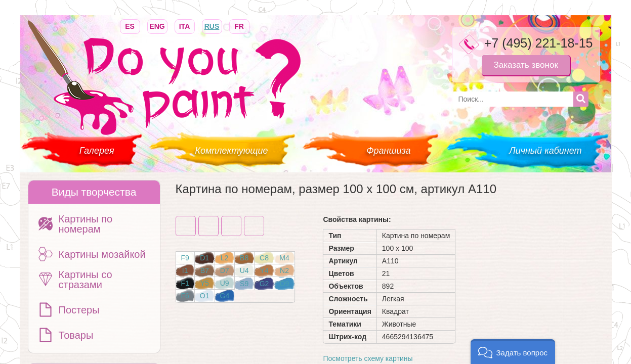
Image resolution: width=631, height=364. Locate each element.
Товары (76, 335)
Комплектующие (231, 151)
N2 (284, 270)
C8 (264, 258)
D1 (204, 258)
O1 (205, 296)
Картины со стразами (86, 280)
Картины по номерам (86, 224)
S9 (244, 284)
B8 (244, 258)
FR (239, 26)
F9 (185, 258)
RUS (212, 26)
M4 (284, 258)
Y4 (264, 270)
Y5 (205, 283)
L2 (225, 258)
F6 (185, 296)
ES (130, 26)
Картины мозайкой (102, 254)
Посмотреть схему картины (368, 358)
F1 (185, 283)
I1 (185, 270)
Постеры (79, 310)
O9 (285, 284)
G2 (264, 284)
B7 (205, 270)
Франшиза (388, 151)
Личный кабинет (545, 151)
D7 (225, 270)
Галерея (97, 151)
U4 (244, 270)
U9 (225, 283)
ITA (185, 26)
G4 (225, 296)
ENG (157, 26)
